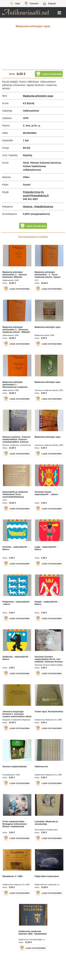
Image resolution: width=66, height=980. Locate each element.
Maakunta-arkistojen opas (38, 96)
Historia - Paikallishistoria (38, 207)
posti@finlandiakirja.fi (36, 196)
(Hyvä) (31, 103)
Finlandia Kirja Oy (33, 192)
